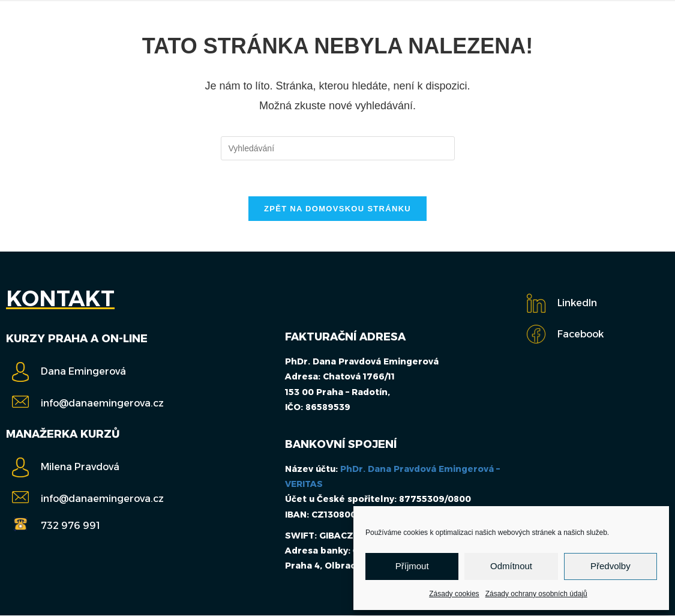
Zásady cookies (454, 594)
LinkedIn (577, 303)
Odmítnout (511, 566)
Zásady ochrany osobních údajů (536, 594)
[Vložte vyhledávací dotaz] (338, 148)
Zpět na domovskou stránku (337, 209)
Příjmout (412, 566)
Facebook (580, 335)
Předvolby (610, 566)
